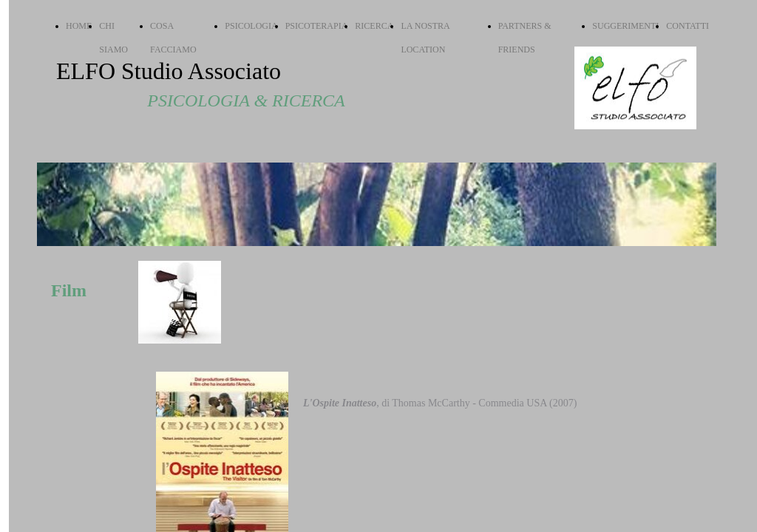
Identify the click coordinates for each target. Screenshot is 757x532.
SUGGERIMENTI (625, 26)
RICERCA (374, 26)
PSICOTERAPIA (317, 26)
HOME (79, 26)
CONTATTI (688, 26)
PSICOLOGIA (251, 26)
